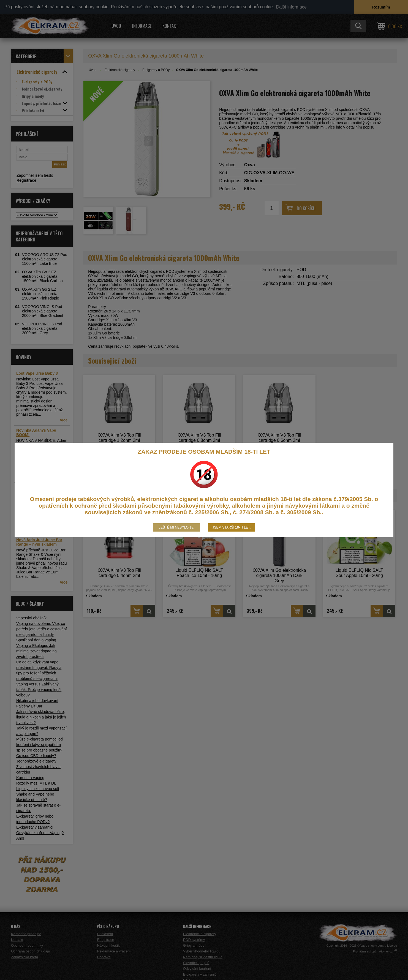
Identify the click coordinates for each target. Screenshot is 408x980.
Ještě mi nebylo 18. (177, 527)
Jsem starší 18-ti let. (231, 527)
